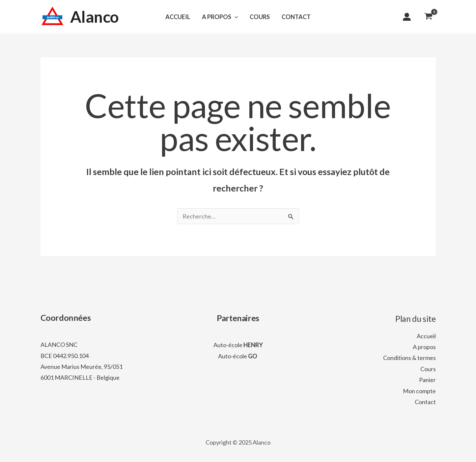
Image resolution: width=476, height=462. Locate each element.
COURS (260, 17)
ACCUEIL (178, 17)
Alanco (95, 17)
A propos (424, 347)
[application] (235, 17)
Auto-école (238, 345)
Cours (428, 369)
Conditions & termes (409, 358)
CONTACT (296, 17)
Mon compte (419, 391)
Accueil (426, 336)
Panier (427, 380)
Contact (425, 402)
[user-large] (407, 17)
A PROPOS (220, 17)
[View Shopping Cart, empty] (428, 17)
